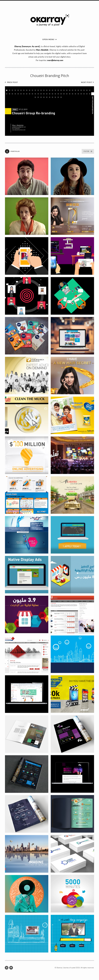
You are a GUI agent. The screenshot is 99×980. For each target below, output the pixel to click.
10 (32, 90)
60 (90, 94)
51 (64, 94)
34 (15, 94)
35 (18, 94)
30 (90, 90)
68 (55, 97)
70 (61, 97)
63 (41, 97)
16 (50, 90)
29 (87, 90)
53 (70, 94)
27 (81, 90)
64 (44, 97)
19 (58, 90)
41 (35, 94)
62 (38, 97)
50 (61, 94)
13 (41, 90)
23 (70, 90)
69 (58, 97)
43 (41, 94)
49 (58, 94)
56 (78, 94)
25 (75, 90)
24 (73, 90)
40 (32, 94)
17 (52, 90)
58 (84, 94)
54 (73, 94)
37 (24, 94)
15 (47, 90)
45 (47, 94)
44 (44, 94)
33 (12, 94)
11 (35, 90)
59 (87, 94)
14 (44, 90)
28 (84, 90)
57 (81, 94)
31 (7, 94)
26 (78, 90)
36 (21, 94)
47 (52, 94)
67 (52, 97)
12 (38, 90)
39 (30, 94)
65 (47, 97)
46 (50, 94)
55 (75, 94)
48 (55, 94)
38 (27, 94)
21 (64, 90)
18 (55, 90)
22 (67, 90)
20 (61, 90)
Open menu (48, 39)
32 (10, 94)
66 (50, 97)
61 (35, 97)
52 (67, 94)
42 (38, 94)
